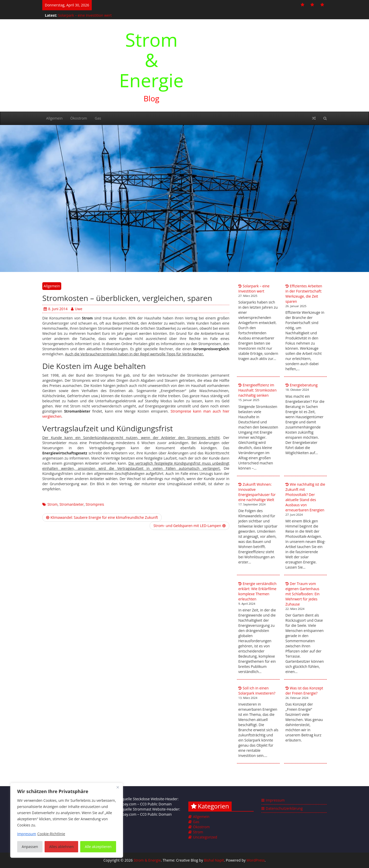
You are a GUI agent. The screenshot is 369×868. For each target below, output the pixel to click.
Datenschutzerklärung (284, 808)
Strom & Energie (151, 60)
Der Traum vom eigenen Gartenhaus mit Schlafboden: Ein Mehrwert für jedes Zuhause (303, 594)
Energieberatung (304, 385)
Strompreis (95, 504)
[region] (67, 820)
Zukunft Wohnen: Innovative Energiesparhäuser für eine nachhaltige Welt (257, 492)
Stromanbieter (72, 504)
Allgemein (54, 118)
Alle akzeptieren (98, 847)
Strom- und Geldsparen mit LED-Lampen (189, 526)
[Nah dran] (118, 787)
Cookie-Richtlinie (51, 834)
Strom (53, 504)
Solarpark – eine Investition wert (85, 15)
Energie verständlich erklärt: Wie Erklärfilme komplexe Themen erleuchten (257, 591)
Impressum (275, 800)
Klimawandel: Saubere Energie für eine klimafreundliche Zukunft (102, 517)
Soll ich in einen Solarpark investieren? (257, 691)
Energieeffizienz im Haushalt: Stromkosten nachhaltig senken (257, 390)
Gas (98, 118)
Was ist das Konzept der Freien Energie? (304, 691)
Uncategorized (205, 837)
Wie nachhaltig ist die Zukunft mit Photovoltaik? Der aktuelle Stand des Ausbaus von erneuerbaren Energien (305, 497)
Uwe (77, 309)
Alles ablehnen (61, 847)
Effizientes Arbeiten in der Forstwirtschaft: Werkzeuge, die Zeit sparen (304, 294)
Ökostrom (79, 118)
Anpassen (30, 847)
